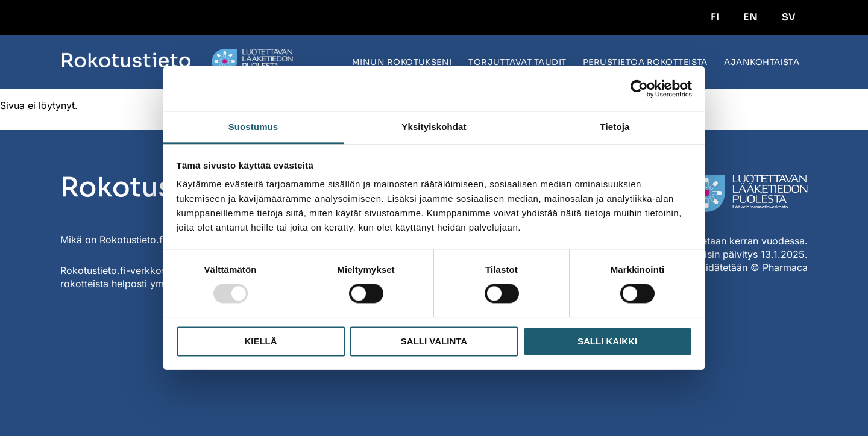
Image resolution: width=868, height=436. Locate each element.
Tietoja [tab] (615, 127)
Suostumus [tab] (253, 127)
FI (715, 17)
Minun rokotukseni (402, 62)
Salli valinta (434, 341)
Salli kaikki (607, 341)
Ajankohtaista (762, 62)
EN (750, 17)
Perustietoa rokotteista (645, 62)
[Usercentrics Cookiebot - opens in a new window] (639, 89)
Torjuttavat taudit (517, 62)
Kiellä (260, 341)
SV (789, 17)
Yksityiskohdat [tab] (434, 127)
